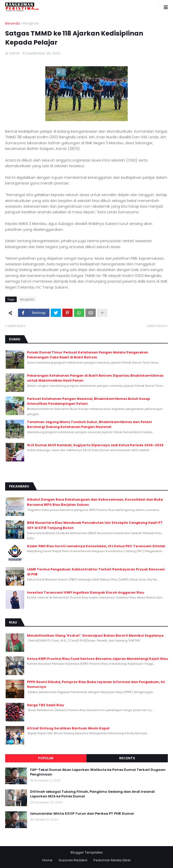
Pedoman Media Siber (112, 860)
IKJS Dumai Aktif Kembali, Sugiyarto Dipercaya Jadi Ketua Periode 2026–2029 (95, 445)
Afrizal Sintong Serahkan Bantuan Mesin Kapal (68, 728)
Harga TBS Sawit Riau (46, 705)
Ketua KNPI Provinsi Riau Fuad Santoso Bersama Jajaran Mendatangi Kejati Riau (97, 659)
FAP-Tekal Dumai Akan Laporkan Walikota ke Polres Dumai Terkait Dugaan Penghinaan (98, 772)
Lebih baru (16, 326)
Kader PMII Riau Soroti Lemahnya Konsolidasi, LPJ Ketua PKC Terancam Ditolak (96, 546)
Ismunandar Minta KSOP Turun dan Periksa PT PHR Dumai (82, 814)
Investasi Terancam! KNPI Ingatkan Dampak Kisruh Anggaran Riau (86, 592)
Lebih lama (156, 326)
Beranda (12, 23)
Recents (127, 758)
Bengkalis (31, 23)
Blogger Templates (87, 852)
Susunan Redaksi (73, 860)
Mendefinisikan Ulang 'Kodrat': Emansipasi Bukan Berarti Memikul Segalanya (95, 635)
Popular (46, 758)
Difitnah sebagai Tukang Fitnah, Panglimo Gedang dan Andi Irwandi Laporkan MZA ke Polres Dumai (92, 794)
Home (47, 860)
